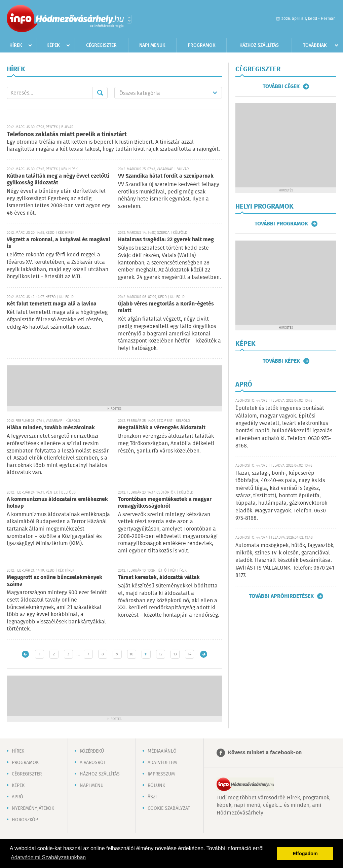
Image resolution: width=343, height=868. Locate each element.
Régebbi (204, 654)
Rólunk (156, 786)
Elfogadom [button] (305, 854)
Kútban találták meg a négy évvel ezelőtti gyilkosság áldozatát (58, 179)
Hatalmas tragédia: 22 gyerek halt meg (166, 240)
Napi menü (92, 786)
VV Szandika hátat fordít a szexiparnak (166, 176)
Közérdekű (92, 751)
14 (189, 654)
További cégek (281, 86)
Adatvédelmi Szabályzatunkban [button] (48, 857)
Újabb (25, 654)
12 (161, 654)
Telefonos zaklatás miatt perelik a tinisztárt (67, 135)
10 (131, 654)
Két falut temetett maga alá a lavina (52, 304)
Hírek (16, 45)
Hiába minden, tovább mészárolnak (51, 428)
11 (146, 654)
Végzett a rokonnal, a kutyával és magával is (59, 243)
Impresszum (161, 774)
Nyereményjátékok (33, 808)
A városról (93, 763)
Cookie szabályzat (169, 808)
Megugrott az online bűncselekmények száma (54, 581)
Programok (202, 45)
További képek (281, 361)
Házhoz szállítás (259, 45)
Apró (17, 797)
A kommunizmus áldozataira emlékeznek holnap (57, 503)
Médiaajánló (162, 751)
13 (175, 654)
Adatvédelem (162, 763)
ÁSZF (153, 797)
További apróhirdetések (281, 596)
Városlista (129, 19)
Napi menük (152, 45)
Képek (53, 45)
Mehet (100, 93)
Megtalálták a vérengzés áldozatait (162, 428)
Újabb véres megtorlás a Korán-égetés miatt (166, 307)
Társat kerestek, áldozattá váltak (159, 577)
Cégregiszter (101, 45)
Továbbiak (315, 45)
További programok (281, 224)
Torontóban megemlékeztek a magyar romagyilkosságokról (165, 503)
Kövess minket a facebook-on (265, 753)
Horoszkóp (25, 820)
